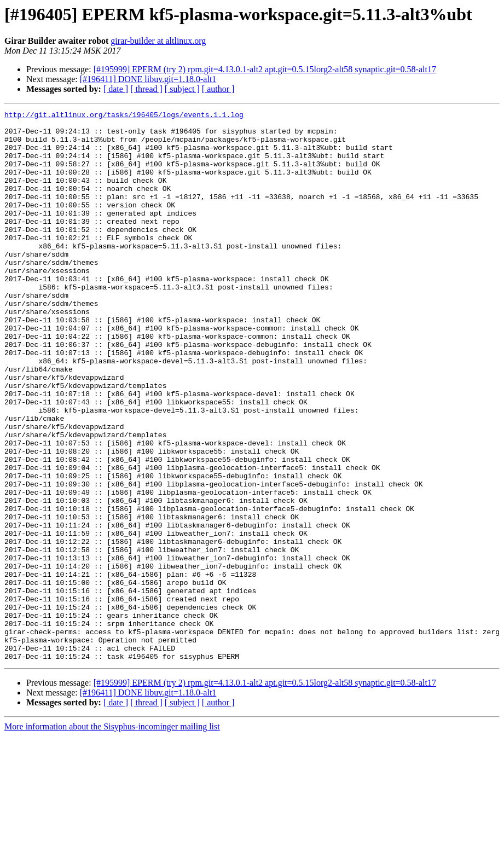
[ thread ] (146, 89)
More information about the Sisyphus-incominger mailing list (112, 836)
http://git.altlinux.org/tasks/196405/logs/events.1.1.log (124, 116)
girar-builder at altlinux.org (158, 41)
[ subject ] (182, 89)
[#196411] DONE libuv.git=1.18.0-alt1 (148, 79)
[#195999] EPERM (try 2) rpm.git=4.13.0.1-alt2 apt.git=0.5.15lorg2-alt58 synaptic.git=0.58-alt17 (265, 69)
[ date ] (116, 89)
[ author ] (218, 89)
